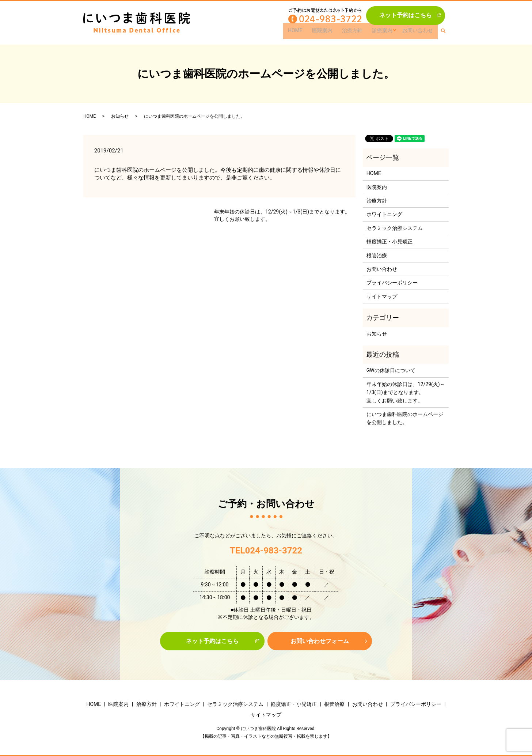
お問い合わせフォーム (320, 641)
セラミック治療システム (395, 228)
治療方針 (355, 33)
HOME (301, 33)
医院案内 (326, 33)
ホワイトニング (384, 214)
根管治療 (377, 256)
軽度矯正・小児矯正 (389, 242)
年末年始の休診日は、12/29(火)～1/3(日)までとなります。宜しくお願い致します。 (282, 215)
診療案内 (384, 33)
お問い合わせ (418, 33)
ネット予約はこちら (406, 15)
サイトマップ (382, 296)
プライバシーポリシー (392, 283)
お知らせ (120, 116)
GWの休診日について (391, 370)
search (447, 33)
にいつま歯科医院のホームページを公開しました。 (405, 418)
